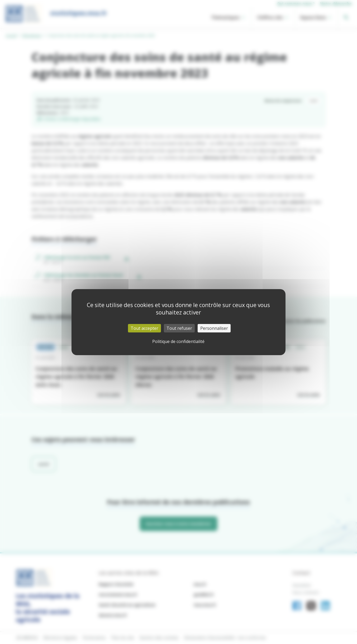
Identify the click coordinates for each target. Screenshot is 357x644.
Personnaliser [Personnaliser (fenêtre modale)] (214, 328)
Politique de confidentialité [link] (178, 341)
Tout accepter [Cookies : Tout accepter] (144, 328)
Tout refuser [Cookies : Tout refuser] (179, 328)
